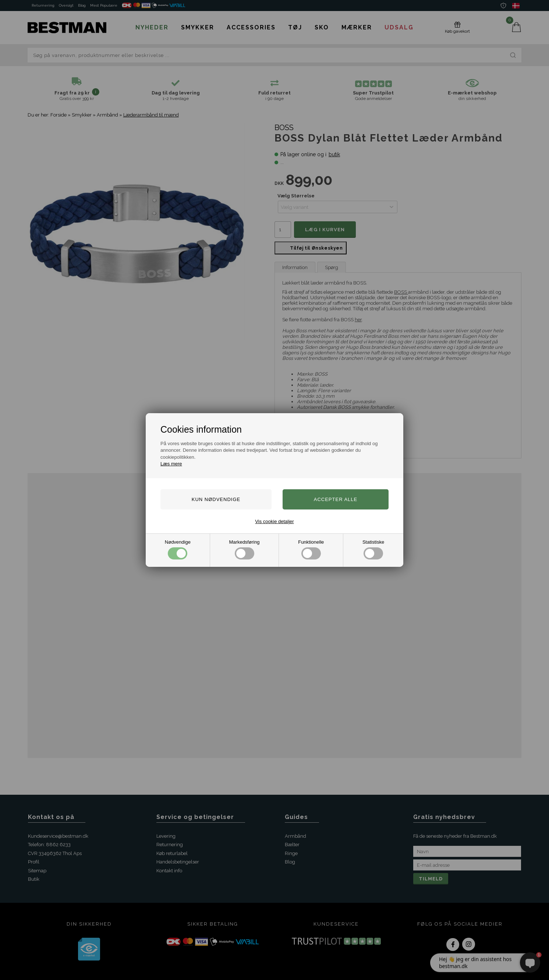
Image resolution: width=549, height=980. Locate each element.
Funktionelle (311, 549)
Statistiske (373, 549)
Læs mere (171, 464)
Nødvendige (178, 549)
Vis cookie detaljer (274, 521)
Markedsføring (245, 549)
